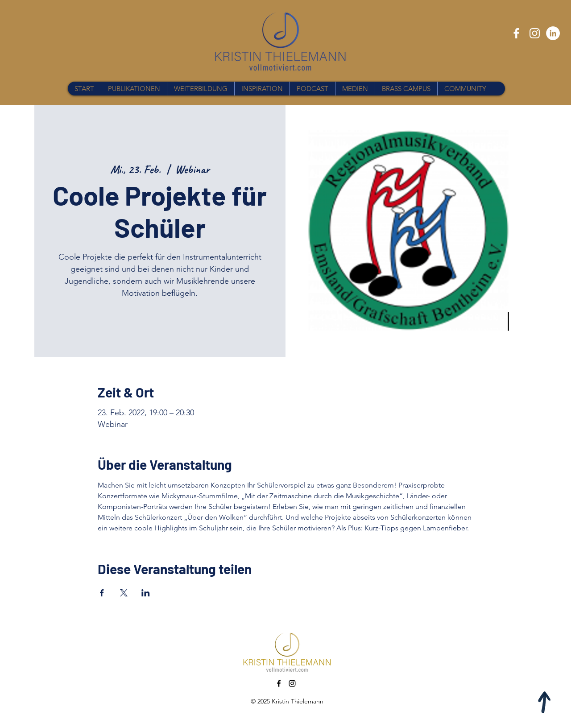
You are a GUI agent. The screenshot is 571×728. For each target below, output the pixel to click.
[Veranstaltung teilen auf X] (124, 593)
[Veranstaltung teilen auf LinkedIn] (146, 593)
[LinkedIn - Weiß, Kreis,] (553, 33)
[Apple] (545, 702)
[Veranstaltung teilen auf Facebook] (102, 593)
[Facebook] (516, 33)
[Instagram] (535, 33)
